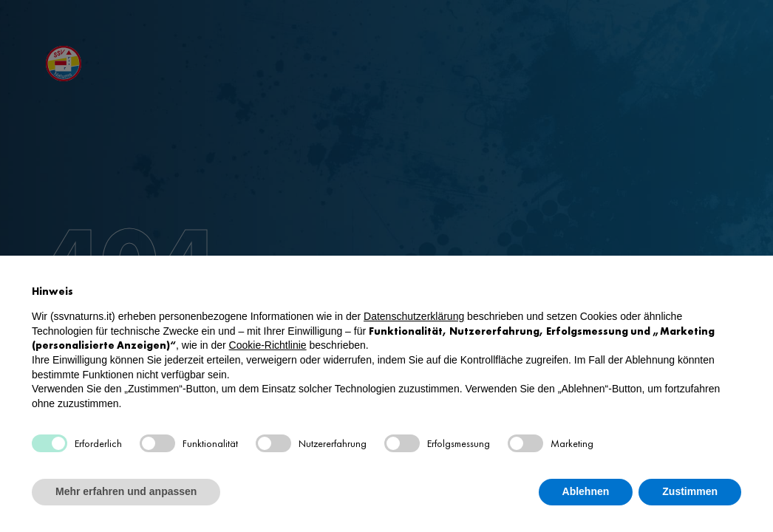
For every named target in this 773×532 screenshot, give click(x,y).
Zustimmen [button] (690, 491)
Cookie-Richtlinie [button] (268, 345)
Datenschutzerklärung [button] (414, 316)
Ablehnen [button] (586, 491)
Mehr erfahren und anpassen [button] (126, 491)
